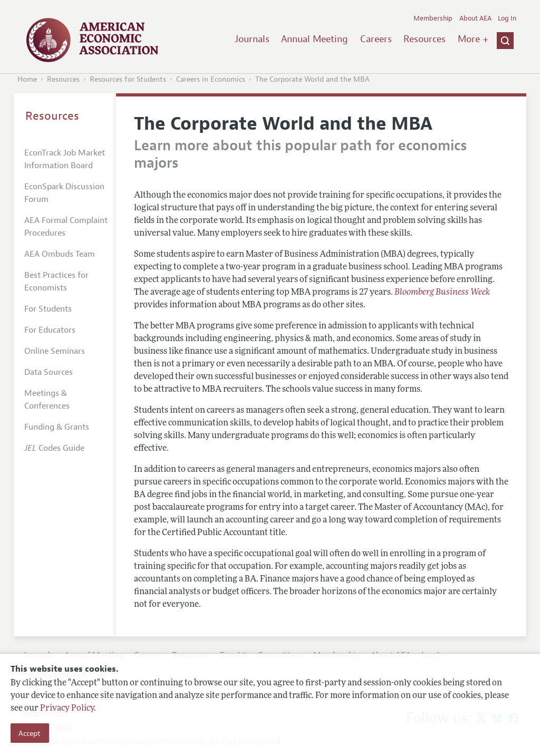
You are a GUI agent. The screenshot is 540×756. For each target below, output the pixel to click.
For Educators (50, 330)
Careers (376, 39)
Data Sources (49, 372)
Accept (30, 733)
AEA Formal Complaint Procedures (66, 227)
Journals (252, 39)
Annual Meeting (315, 39)
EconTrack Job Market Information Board (65, 159)
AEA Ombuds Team (60, 254)
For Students (48, 309)
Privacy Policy (67, 709)
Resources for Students (128, 79)
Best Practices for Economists (56, 282)
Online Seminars (55, 351)
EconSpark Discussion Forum (64, 193)
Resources (425, 39)
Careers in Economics (211, 79)
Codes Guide (54, 448)
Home (27, 79)
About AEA (475, 18)
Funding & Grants (57, 427)
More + (473, 39)
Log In (507, 18)
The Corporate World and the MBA (312, 79)
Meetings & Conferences (47, 400)
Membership (433, 18)
